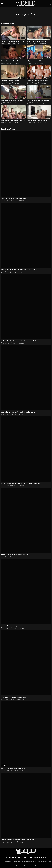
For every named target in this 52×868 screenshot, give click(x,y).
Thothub (23, 866)
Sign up (12, 857)
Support (24, 857)
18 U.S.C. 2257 (44, 857)
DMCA (36, 857)
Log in (17, 857)
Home (6, 857)
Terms (31, 857)
